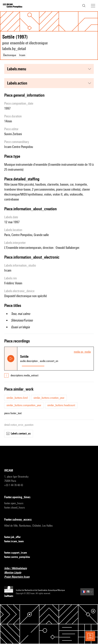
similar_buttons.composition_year (24, 405)
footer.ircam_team (16, 541)
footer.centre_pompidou (19, 557)
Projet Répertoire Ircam (19, 577)
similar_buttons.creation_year (49, 398)
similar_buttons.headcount (61, 405)
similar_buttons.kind (17, 398)
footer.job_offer (15, 537)
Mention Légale (15, 573)
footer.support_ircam (18, 553)
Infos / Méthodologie (18, 568)
